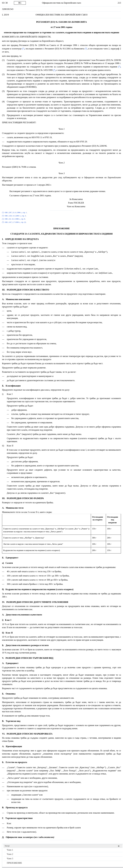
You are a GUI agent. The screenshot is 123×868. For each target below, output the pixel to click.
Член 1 (10, 850)
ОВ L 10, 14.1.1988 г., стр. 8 (15, 219)
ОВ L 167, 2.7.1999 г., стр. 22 (15, 222)
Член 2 (10, 854)
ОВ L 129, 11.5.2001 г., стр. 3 (15, 216)
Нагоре (7, 846)
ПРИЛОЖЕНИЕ (14, 863)
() (23, 49)
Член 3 (10, 858)
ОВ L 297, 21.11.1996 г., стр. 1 (16, 213)
